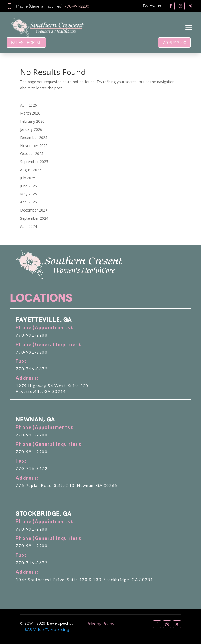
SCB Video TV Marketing (47, 630)
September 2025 (34, 162)
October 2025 (32, 153)
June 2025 (29, 186)
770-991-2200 (77, 6)
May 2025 (29, 194)
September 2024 (34, 218)
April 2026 (29, 105)
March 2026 (30, 113)
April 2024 (29, 226)
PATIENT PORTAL (26, 42)
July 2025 (28, 178)
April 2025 (29, 202)
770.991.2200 (174, 42)
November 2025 (34, 146)
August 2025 (31, 170)
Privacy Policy (100, 623)
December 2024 (34, 210)
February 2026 (32, 121)
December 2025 (34, 137)
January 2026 (31, 129)
